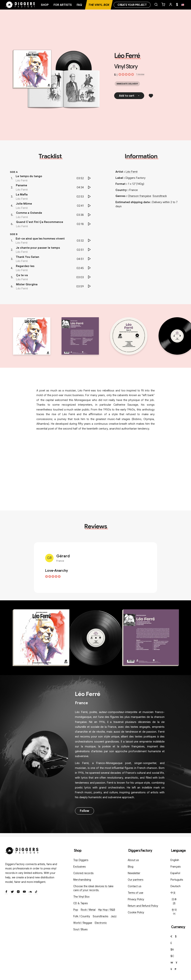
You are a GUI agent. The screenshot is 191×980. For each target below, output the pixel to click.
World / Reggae (83, 923)
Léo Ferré (127, 56)
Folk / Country (82, 916)
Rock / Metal (88, 910)
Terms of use (136, 893)
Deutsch (176, 886)
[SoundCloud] (30, 892)
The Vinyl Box (99, 5)
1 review (140, 74)
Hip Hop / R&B (107, 910)
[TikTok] (36, 892)
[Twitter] (12, 892)
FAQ (79, 5)
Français (176, 867)
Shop (45, 5)
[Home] (21, 5)
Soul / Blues (80, 929)
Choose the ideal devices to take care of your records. (93, 888)
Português (177, 880)
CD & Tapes (80, 903)
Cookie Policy (136, 912)
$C (172, 956)
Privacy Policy (136, 899)
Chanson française (139, 196)
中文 (173, 893)
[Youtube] (24, 892)
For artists (63, 5)
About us (133, 860)
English (175, 860)
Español (175, 873)
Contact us (134, 886)
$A (172, 950)
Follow (84, 811)
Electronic (101, 923)
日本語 (174, 901)
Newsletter (134, 873)
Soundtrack (160, 196)
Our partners (136, 880)
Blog (131, 867)
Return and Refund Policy (143, 906)
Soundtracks (100, 916)
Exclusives (79, 867)
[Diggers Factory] (22, 850)
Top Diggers (81, 860)
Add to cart (129, 96)
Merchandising (82, 880)
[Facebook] (6, 892)
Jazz (114, 916)
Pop (76, 910)
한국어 (174, 912)
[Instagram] (18, 892)
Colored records (83, 873)
